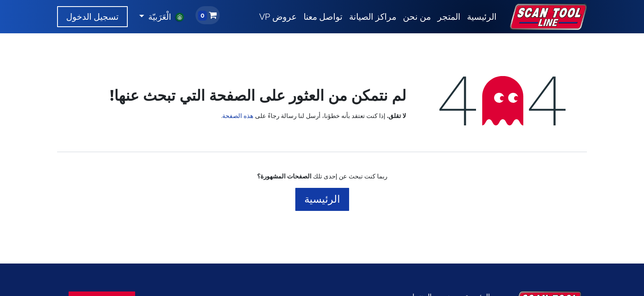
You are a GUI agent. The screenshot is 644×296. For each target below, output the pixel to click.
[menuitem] (482, 17)
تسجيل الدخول (92, 17)
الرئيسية (322, 199)
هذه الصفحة (238, 116)
